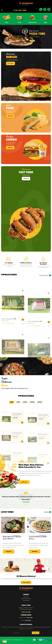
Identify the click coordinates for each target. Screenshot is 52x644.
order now (10, 116)
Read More (9, 551)
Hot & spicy (11, 63)
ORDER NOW (32, 41)
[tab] (12, 402)
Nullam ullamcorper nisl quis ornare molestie (12, 538)
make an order (26, 582)
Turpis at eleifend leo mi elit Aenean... (38, 538)
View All (46, 512)
